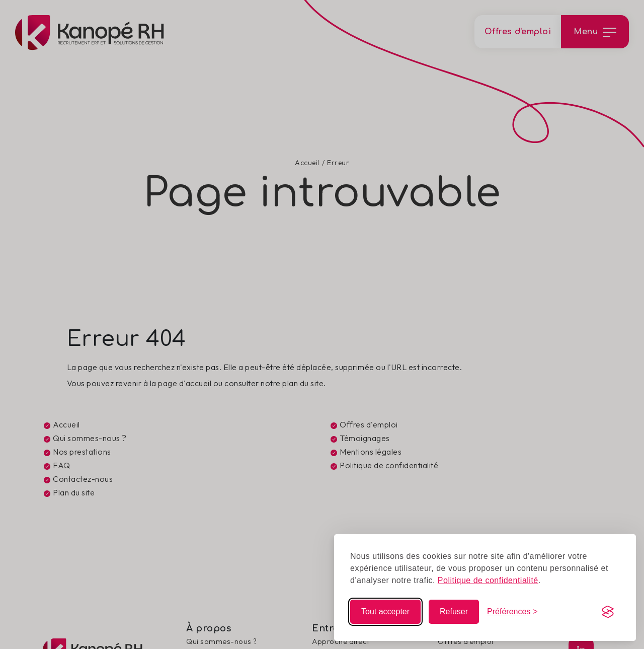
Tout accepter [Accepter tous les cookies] (385, 611)
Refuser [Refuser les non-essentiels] (454, 611)
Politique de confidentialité (488, 580)
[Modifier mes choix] (512, 612)
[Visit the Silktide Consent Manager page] (608, 612)
